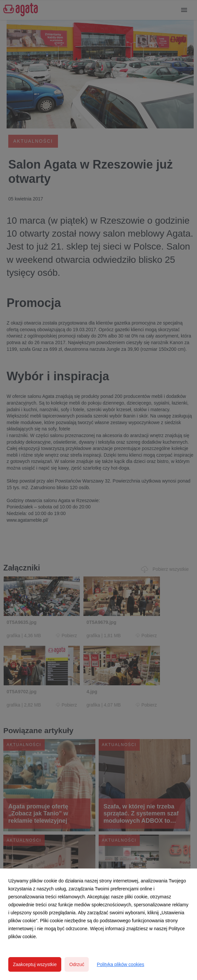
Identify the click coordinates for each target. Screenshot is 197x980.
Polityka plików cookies (120, 964)
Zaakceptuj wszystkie (35, 964)
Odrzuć (77, 964)
